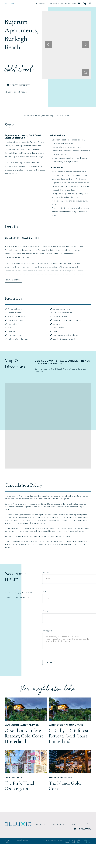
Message (47, 631)
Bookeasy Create (84, 842)
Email (45, 592)
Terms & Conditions (13, 840)
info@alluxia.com (22, 597)
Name (46, 572)
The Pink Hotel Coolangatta (19, 786)
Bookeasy (86, 840)
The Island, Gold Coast (65, 786)
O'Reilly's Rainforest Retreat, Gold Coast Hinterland (24, 736)
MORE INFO (13, 280)
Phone (46, 611)
